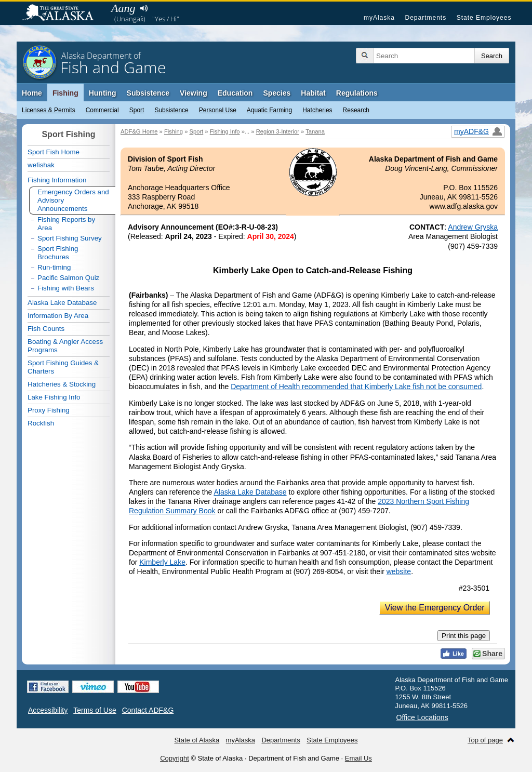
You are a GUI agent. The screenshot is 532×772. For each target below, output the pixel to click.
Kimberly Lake (162, 562)
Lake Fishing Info (54, 397)
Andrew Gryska (473, 227)
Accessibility (48, 710)
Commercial (102, 110)
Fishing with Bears (66, 288)
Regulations (357, 93)
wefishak (41, 165)
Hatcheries (317, 110)
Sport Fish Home (54, 152)
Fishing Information (57, 180)
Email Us (358, 758)
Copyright (175, 758)
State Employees (484, 18)
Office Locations (422, 717)
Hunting (103, 93)
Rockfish (41, 423)
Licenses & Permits (49, 110)
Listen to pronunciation (144, 8)
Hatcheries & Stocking (62, 384)
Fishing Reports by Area (66, 224)
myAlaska (379, 18)
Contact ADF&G (148, 710)
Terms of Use (95, 710)
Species (277, 93)
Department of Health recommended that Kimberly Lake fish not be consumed (356, 387)
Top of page (485, 740)
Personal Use (218, 110)
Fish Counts (46, 329)
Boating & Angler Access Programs (65, 346)
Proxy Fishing (49, 410)
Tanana (315, 131)
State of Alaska (63, 14)
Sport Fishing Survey (70, 238)
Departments (425, 18)
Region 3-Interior (278, 131)
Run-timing (54, 267)
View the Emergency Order (435, 608)
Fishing (65, 93)
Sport (137, 110)
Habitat (313, 93)
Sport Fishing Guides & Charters (63, 367)
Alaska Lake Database (250, 492)
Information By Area (58, 316)
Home (32, 93)
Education (235, 93)
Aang (123, 8)
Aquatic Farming (269, 110)
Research (356, 110)
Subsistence (171, 110)
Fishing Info (225, 131)
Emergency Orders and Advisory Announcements (73, 200)
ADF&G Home (139, 131)
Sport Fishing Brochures (58, 253)
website (399, 571)
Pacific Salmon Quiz (68, 278)
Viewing (194, 93)
